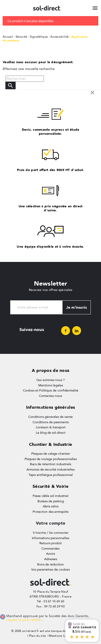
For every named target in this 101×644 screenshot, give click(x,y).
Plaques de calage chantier (51, 454)
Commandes (50, 549)
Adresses (51, 559)
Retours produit (50, 543)
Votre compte (50, 523)
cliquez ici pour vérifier (23, 620)
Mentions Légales (62, 636)
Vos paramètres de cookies (50, 570)
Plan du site (37, 636)
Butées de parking (51, 501)
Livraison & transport (51, 427)
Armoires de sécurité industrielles (50, 469)
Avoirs (50, 554)
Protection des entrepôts (50, 512)
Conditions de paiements (51, 422)
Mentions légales (51, 385)
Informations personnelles (50, 538)
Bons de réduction (50, 564)
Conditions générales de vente (50, 417)
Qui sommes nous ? (50, 380)
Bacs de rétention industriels (50, 464)
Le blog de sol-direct (51, 433)
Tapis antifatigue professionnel (51, 475)
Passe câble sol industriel (50, 496)
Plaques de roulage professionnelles (51, 459)
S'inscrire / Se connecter (51, 533)
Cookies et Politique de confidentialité (51, 390)
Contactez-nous (50, 396)
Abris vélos (51, 506)
